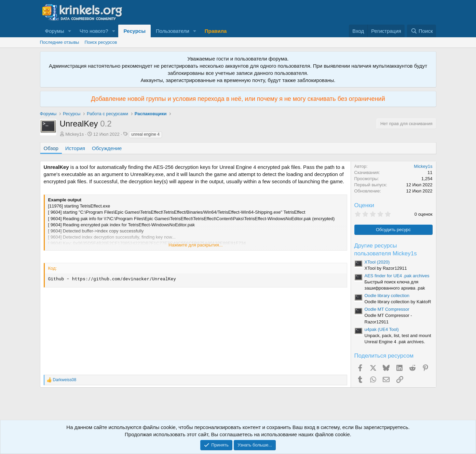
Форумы (55, 31)
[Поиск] (421, 31)
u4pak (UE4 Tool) (382, 329)
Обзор (51, 148)
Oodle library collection (387, 296)
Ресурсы (134, 31)
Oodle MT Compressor (387, 309)
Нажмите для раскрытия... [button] (195, 245)
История (75, 148)
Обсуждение (107, 148)
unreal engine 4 (145, 134)
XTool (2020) (377, 262)
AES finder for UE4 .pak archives (397, 276)
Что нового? (94, 31)
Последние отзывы (60, 42)
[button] (70, 31)
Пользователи (173, 31)
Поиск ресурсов (101, 42)
